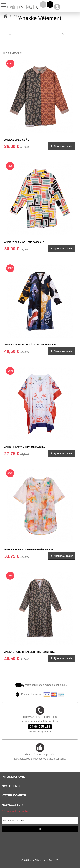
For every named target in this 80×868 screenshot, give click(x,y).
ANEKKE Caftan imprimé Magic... (25, 447)
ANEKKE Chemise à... (17, 140)
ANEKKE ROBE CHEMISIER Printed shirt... (30, 652)
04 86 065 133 (40, 727)
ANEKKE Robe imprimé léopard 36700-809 (30, 345)
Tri (5, 34)
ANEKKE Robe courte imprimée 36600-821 (30, 549)
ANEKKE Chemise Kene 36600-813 (24, 242)
